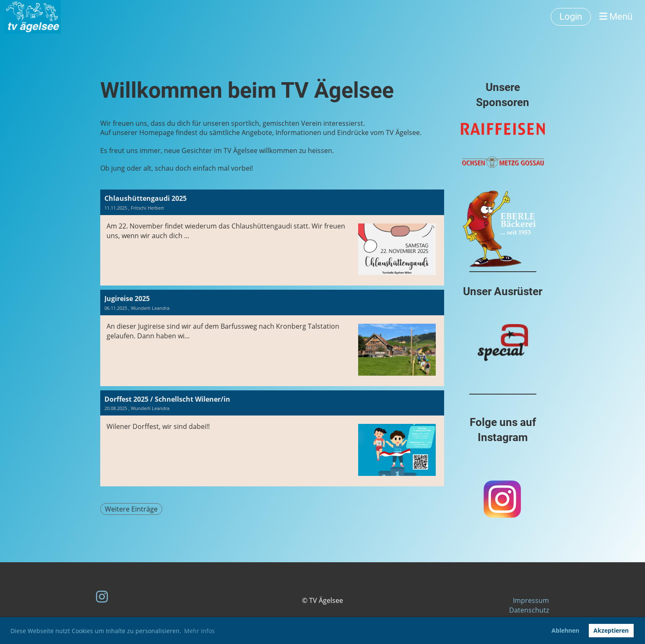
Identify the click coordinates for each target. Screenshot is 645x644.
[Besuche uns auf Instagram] (102, 596)
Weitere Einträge (131, 509)
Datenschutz (529, 610)
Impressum (531, 600)
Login (571, 17)
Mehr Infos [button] (199, 631)
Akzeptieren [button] (611, 630)
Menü (616, 17)
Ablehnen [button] (565, 630)
